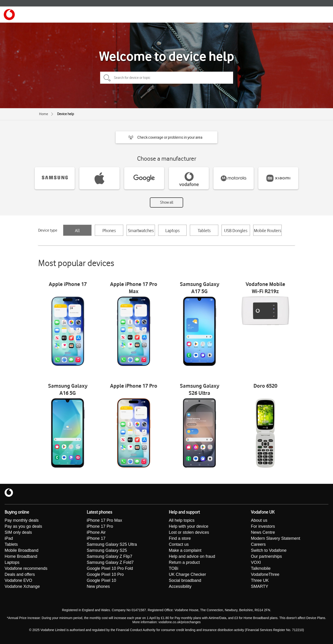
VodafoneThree (265, 574)
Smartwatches (141, 230)
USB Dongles (236, 230)
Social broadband (185, 580)
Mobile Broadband (22, 550)
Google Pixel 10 (101, 580)
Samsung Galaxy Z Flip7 (109, 556)
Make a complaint (185, 550)
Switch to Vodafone (269, 550)
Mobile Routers (268, 230)
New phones (98, 586)
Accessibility (180, 586)
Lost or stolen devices (189, 532)
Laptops (173, 230)
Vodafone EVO (18, 580)
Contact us (179, 544)
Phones (109, 230)
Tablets (204, 230)
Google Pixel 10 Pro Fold (110, 568)
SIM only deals (18, 532)
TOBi (174, 568)
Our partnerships (266, 556)
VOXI (256, 562)
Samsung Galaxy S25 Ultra (112, 544)
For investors (263, 526)
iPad (9, 538)
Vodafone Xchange (22, 586)
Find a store (180, 538)
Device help (66, 114)
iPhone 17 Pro (100, 526)
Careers (258, 544)
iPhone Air (96, 532)
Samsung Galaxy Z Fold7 (110, 562)
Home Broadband (21, 556)
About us (259, 520)
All (77, 230)
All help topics (182, 520)
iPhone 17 (96, 538)
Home (44, 114)
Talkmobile (261, 568)
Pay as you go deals (23, 526)
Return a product (184, 562)
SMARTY (260, 586)
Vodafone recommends (26, 568)
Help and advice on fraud (192, 556)
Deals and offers (20, 574)
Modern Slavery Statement (276, 538)
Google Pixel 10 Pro (105, 574)
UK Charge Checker (187, 574)
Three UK (260, 580)
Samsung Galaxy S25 (107, 550)
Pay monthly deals (22, 520)
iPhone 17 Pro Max (104, 520)
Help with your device (189, 526)
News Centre (263, 532)
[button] (166, 137)
